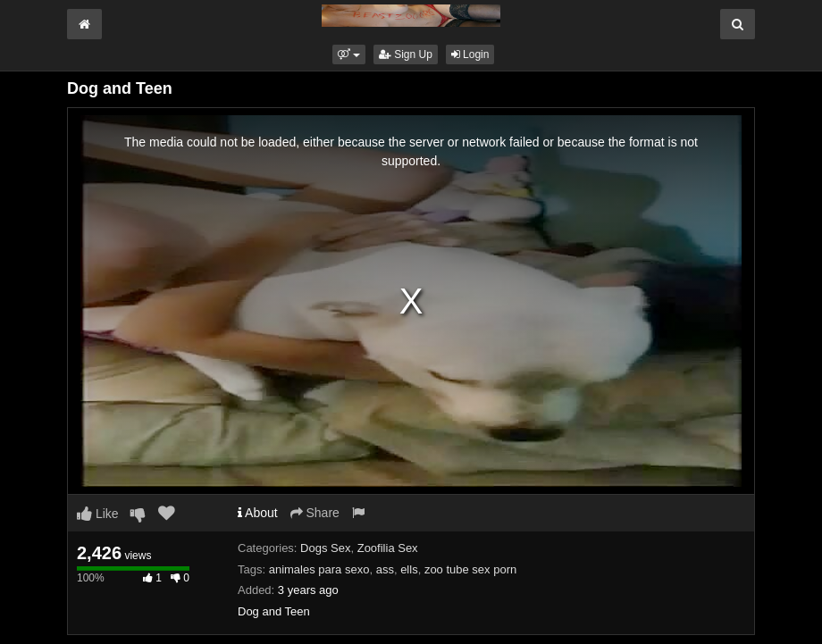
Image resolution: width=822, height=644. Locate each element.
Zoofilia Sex (388, 548)
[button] (349, 54)
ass (385, 569)
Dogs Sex (325, 548)
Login (470, 54)
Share (315, 513)
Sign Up (406, 54)
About (258, 513)
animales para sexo (319, 569)
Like (98, 514)
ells (409, 569)
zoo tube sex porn (470, 569)
